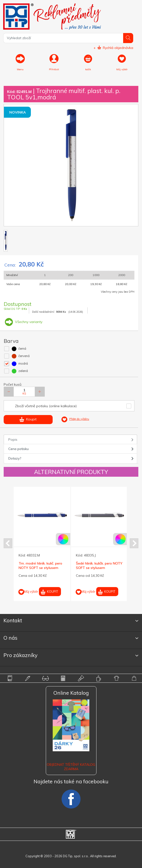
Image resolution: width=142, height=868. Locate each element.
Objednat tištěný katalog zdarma (71, 767)
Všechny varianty (23, 322)
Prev (8, 543)
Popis (13, 440)
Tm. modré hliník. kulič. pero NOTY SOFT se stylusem (40, 566)
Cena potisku (18, 449)
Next (134, 543)
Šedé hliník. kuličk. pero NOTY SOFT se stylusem (99, 566)
